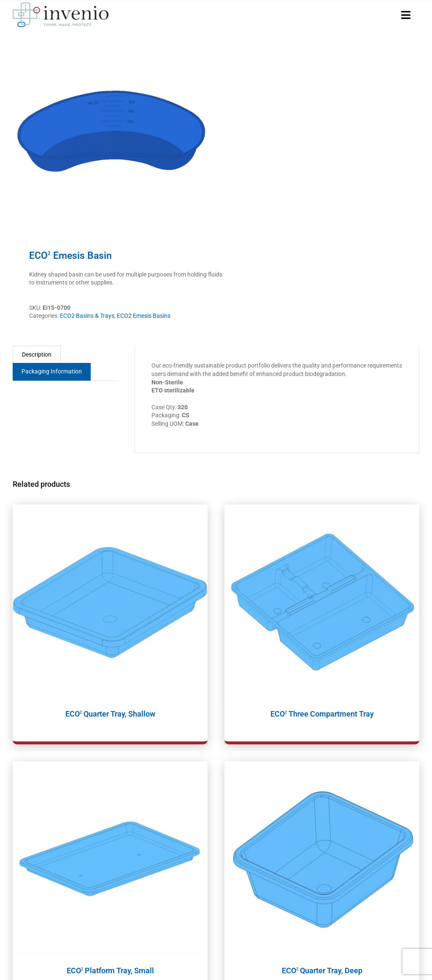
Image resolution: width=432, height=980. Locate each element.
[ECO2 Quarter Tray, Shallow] (110, 602)
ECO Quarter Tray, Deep (322, 971)
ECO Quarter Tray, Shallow (110, 714)
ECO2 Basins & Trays (87, 316)
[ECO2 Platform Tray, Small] (110, 859)
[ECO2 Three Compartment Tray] (322, 602)
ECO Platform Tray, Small (110, 971)
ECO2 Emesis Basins (144, 316)
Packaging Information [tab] (52, 371)
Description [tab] (37, 354)
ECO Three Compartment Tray (322, 714)
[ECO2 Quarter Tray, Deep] (322, 859)
